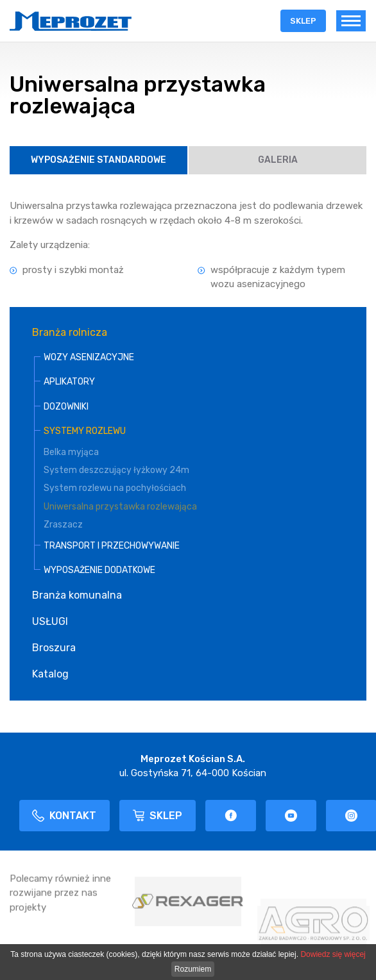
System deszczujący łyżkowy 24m (116, 470)
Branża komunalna (77, 595)
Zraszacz (63, 525)
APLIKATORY (69, 382)
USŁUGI (50, 621)
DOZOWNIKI (66, 407)
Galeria (278, 160)
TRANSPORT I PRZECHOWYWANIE (112, 546)
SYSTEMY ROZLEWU (85, 431)
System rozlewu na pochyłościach (115, 488)
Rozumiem (193, 969)
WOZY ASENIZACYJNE (89, 357)
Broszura (54, 648)
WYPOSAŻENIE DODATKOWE (99, 570)
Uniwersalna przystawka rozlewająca (120, 507)
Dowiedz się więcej (333, 954)
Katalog (50, 674)
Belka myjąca (71, 452)
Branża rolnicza (70, 332)
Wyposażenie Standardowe (98, 160)
